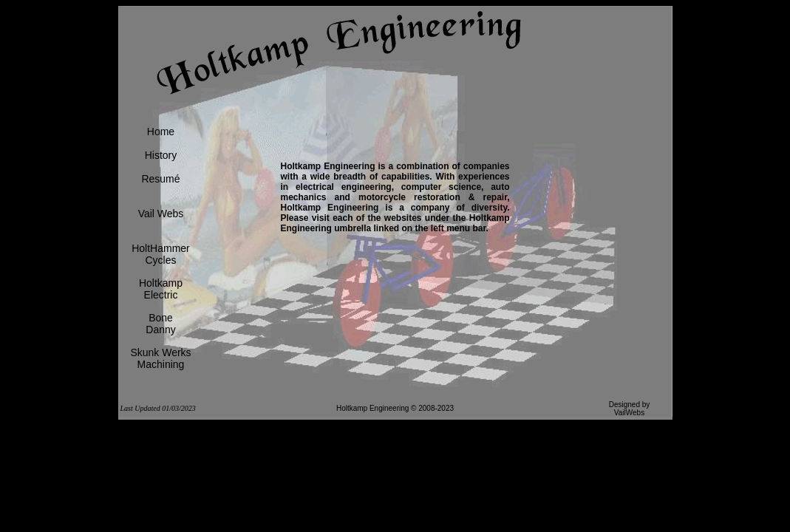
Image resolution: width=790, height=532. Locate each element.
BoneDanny (160, 324)
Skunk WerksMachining (160, 358)
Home (161, 132)
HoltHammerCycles (161, 254)
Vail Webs (161, 214)
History (161, 155)
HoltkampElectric (161, 289)
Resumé (160, 179)
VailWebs (629, 413)
